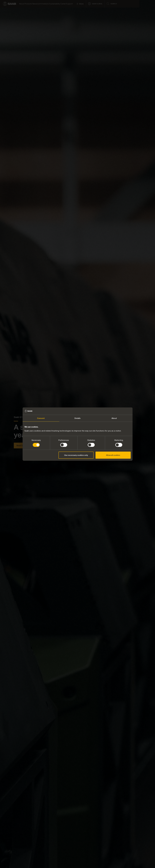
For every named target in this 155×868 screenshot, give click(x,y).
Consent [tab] (41, 418)
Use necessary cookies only (76, 455)
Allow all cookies (113, 455)
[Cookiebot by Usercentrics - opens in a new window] (120, 411)
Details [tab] (78, 418)
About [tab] (114, 418)
